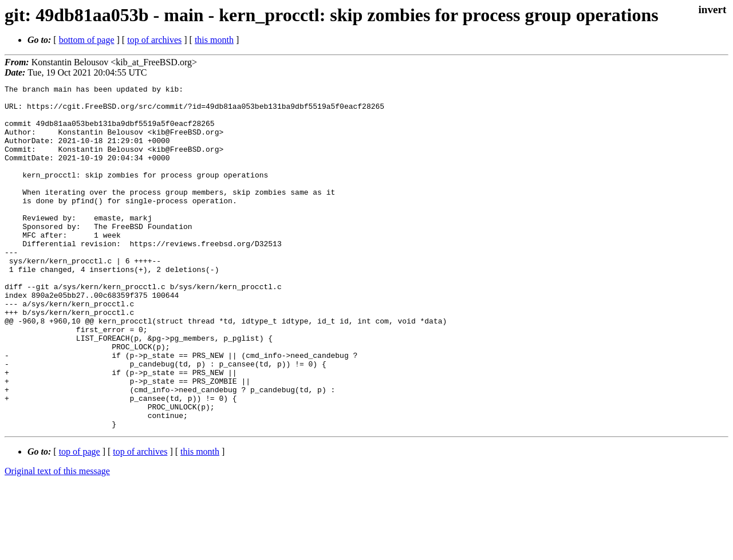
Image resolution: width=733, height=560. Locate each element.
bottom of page (87, 40)
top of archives (154, 40)
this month (214, 40)
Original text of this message (57, 540)
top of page (80, 520)
